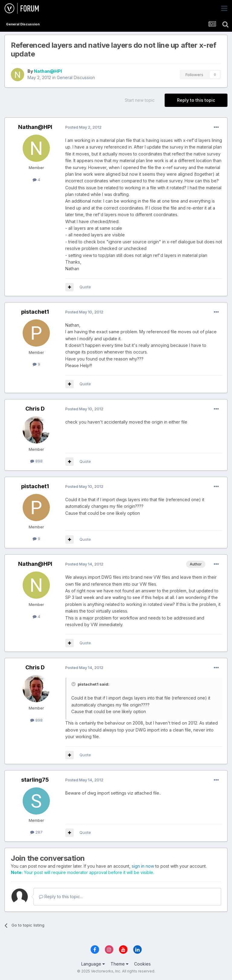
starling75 (35, 780)
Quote (85, 287)
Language (93, 964)
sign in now (143, 866)
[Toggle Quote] (74, 684)
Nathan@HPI (48, 71)
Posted (83, 127)
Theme (119, 964)
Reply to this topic (196, 100)
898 (36, 461)
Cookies (142, 964)
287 (36, 832)
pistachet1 (35, 312)
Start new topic (140, 100)
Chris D (35, 409)
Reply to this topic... (61, 897)
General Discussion (76, 77)
